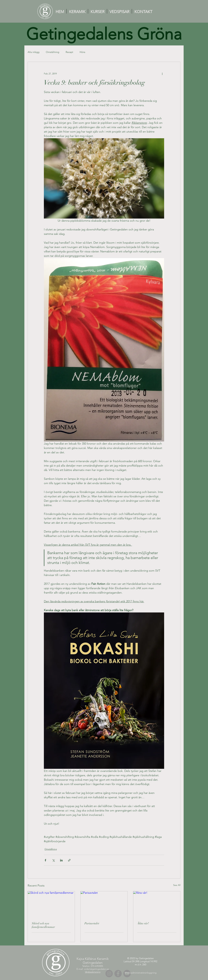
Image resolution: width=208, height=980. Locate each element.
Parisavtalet (92, 923)
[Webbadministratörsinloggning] (140, 973)
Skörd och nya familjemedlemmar (43, 925)
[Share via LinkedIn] (61, 860)
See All (177, 885)
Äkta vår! (143, 923)
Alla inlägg (33, 52)
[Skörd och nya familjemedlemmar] (51, 904)
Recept (69, 52)
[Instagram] (109, 974)
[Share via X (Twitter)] (53, 860)
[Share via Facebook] (45, 860)
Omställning (52, 52)
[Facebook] (118, 974)
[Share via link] (69, 860)
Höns (82, 52)
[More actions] (162, 74)
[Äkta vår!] (157, 904)
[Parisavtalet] (104, 904)
